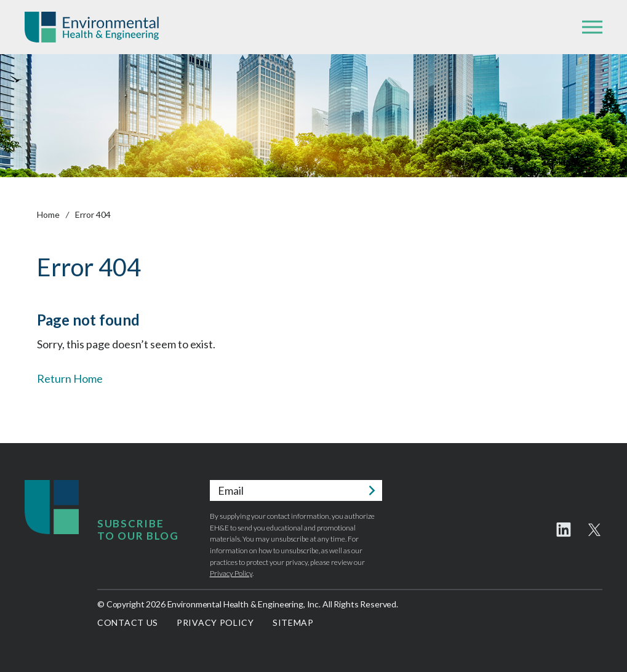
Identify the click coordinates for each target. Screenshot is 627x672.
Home (48, 214)
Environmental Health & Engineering (92, 27)
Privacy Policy (231, 573)
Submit (372, 490)
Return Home (70, 378)
